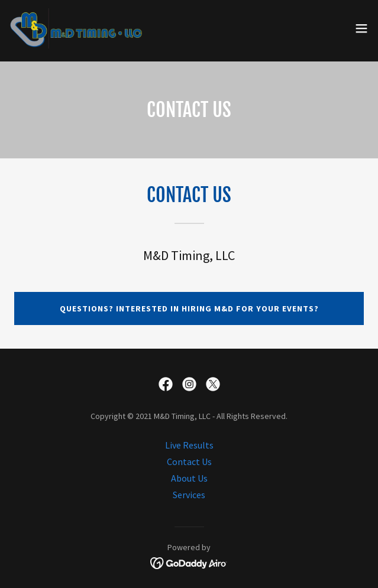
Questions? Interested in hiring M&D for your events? (189, 308)
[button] (361, 28)
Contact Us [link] (189, 462)
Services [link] (189, 495)
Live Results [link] (189, 445)
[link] (76, 28)
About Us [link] (189, 478)
